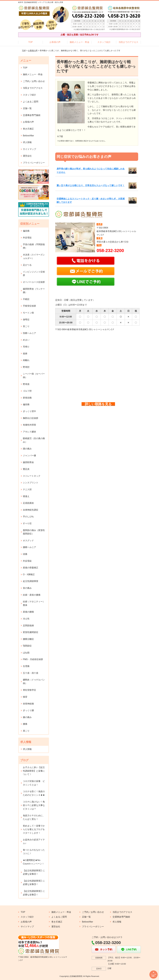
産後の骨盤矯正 (31, 568)
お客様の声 (55, 42)
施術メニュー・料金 (79, 42)
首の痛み (27, 588)
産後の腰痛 (28, 612)
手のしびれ (28, 517)
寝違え (26, 496)
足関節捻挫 (28, 626)
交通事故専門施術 (32, 115)
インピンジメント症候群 (34, 274)
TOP (30, 42)
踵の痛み (27, 449)
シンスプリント (31, 483)
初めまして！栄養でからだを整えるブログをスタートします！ (34, 829)
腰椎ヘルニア (29, 547)
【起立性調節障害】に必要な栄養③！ (34, 883)
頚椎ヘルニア (29, 333)
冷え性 (26, 619)
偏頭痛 (26, 231)
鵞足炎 (26, 469)
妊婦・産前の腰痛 (32, 595)
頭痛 (25, 554)
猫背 (25, 697)
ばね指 (26, 653)
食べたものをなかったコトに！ (34, 852)
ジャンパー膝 (29, 456)
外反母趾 (27, 238)
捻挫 (25, 354)
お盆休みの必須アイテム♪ (34, 841)
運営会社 (27, 156)
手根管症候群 (29, 306)
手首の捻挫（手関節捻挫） (34, 246)
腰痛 (25, 724)
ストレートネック (32, 476)
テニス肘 (27, 489)
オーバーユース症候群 (34, 282)
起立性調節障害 (31, 581)
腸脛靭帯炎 (28, 462)
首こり (26, 326)
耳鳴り (26, 347)
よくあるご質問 (31, 102)
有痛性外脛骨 (29, 425)
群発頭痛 (27, 398)
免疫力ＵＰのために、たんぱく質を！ (34, 817)
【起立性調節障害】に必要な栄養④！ (34, 872)
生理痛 (26, 666)
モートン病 (28, 313)
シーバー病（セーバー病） (34, 376)
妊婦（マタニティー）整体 (34, 603)
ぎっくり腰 (28, 710)
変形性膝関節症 (31, 632)
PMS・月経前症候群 (33, 659)
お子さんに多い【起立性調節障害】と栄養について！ (34, 771)
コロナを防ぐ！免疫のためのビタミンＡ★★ (34, 793)
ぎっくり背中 (29, 411)
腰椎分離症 (28, 639)
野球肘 (26, 367)
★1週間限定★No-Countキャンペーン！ (34, 862)
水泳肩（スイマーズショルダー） (34, 256)
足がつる (27, 265)
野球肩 (26, 384)
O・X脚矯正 (29, 574)
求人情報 (27, 142)
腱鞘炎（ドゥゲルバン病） (34, 682)
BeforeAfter (28, 136)
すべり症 (27, 523)
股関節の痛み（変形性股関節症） (34, 532)
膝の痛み (27, 717)
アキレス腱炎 (29, 432)
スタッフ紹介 (104, 42)
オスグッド (28, 541)
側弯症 (26, 320)
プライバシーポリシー (34, 163)
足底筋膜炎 (28, 503)
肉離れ (26, 360)
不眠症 (26, 299)
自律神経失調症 (31, 510)
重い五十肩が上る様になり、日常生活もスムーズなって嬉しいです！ (91, 185)
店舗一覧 (27, 108)
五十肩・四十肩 (31, 673)
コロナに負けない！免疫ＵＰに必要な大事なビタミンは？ (34, 805)
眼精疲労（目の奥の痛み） (34, 440)
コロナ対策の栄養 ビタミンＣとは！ (34, 783)
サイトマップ (29, 149)
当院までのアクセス (128, 42)
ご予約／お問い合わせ (34, 81)
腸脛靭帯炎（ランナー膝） (34, 291)
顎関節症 (27, 646)
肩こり (26, 731)
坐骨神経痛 (28, 704)
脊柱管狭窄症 (29, 690)
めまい (26, 340)
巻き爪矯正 (28, 129)
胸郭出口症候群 (31, 418)
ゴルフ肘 (27, 391)
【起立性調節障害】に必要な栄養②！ (34, 893)
